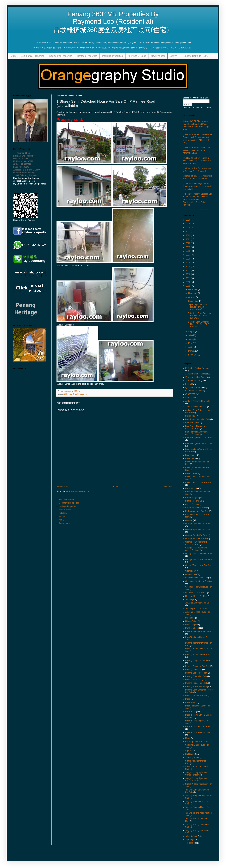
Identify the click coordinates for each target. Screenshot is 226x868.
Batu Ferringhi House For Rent (199, 438)
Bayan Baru (191, 458)
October (192, 297)
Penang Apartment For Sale (198, 655)
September (193, 301)
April (191, 347)
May (190, 343)
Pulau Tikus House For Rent (198, 732)
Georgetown (191, 571)
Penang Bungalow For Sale (197, 666)
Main (13, 56)
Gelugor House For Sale (196, 539)
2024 (188, 228)
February (193, 355)
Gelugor (189, 520)
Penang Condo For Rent (196, 673)
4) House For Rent (194, 387)
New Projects (158, 56)
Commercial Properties (32, 56)
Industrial (63, 513)
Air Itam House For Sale (196, 407)
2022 (188, 235)
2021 (188, 239)
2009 (188, 286)
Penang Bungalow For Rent (198, 660)
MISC (61, 520)
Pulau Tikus (190, 712)
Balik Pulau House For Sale (198, 419)
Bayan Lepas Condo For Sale (198, 483)
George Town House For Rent (198, 559)
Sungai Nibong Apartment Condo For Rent (197, 774)
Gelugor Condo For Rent (196, 535)
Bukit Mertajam (192, 498)
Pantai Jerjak (191, 625)
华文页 (62, 517)
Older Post (167, 487)
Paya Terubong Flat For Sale (198, 631)
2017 (188, 255)
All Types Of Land (137, 56)
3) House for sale (193, 381)
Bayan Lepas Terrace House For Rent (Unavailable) (197, 307)
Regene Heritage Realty (196, 56)
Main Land (190, 618)
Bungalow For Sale (194, 501)
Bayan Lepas (191, 473)
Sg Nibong (190, 754)
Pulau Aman (191, 702)
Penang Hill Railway (194, 680)
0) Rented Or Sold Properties (76, 394)
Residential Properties (61, 56)
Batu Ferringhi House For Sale (199, 443)
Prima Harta (64, 523)
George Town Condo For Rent (199, 554)
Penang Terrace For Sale (196, 696)
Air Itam (189, 398)
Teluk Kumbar (191, 836)
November (193, 293)
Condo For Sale (192, 504)
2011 (188, 278)
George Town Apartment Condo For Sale (196, 549)
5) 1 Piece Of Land (194, 391)
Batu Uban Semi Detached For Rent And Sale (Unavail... (200, 316)
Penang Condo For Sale (196, 676)
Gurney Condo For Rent (196, 593)
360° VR (174, 56)
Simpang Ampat (192, 758)
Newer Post (62, 487)
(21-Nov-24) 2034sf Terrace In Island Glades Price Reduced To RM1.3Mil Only (197, 161)
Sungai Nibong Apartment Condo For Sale (197, 780)
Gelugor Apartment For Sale (198, 529)
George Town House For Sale (198, 565)
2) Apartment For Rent (195, 377)
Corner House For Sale (196, 508)
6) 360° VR (190, 394)
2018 (188, 251)
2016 (188, 259)
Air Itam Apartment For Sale (198, 401)
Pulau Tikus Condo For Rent (198, 727)
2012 (188, 274)
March (191, 351)
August (192, 332)
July (190, 335)
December (193, 289)
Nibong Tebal (191, 621)
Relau (188, 738)
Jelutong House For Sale (196, 609)
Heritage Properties (87, 56)
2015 (188, 263)
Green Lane (191, 574)
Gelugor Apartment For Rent (198, 524)
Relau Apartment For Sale (197, 742)
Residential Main (66, 500)
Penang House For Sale (196, 687)
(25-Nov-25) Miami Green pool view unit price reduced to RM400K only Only (196, 150)
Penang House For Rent (196, 683)
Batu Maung (191, 455)
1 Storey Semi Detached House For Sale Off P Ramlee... (199, 324)
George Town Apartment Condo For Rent (196, 543)
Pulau (188, 699)
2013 (188, 270)
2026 (188, 220)
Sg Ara (188, 751)
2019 (188, 247)
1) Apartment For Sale (195, 374)
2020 (188, 243)
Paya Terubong (192, 628)
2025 (188, 224)
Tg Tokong (190, 843)
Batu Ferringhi (192, 423)
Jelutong (189, 600)
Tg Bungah (190, 840)
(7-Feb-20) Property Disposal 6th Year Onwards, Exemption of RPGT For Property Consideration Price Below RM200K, (197, 200)
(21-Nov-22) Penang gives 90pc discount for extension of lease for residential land (198, 186)
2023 (188, 232)
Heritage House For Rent (196, 596)
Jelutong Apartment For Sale (198, 603)
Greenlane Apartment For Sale (199, 581)
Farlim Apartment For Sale (197, 511)
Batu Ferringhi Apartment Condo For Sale (196, 433)
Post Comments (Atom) (79, 491)
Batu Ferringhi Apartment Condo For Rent (196, 427)
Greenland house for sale (197, 578)
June (191, 339)
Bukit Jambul (191, 488)
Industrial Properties (112, 56)
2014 (188, 266)
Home (115, 487)
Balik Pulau (190, 416)
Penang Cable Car (194, 670)
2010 (188, 282)
